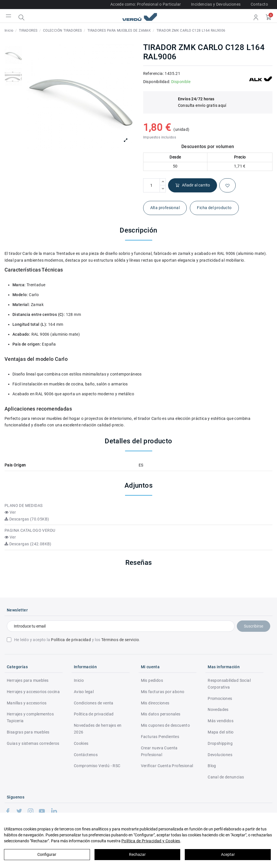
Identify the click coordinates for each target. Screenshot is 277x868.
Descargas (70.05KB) (27, 519)
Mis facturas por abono (163, 692)
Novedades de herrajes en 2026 (98, 729)
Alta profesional (165, 208)
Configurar (47, 854)
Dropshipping (220, 743)
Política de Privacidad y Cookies (151, 841)
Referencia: (153, 73)
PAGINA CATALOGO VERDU (30, 530)
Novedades (218, 709)
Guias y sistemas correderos (33, 743)
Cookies (81, 743)
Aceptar (228, 854)
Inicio (79, 680)
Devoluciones (220, 755)
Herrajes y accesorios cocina (33, 692)
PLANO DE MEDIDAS (23, 505)
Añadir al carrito (193, 185)
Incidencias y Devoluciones (216, 4)
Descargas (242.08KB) (28, 544)
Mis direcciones (155, 703)
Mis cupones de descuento (166, 725)
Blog (212, 766)
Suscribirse (254, 626)
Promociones (220, 698)
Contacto (259, 4)
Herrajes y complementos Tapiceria (30, 717)
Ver (10, 512)
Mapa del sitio (221, 732)
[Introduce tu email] (121, 626)
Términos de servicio (120, 640)
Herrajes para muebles (28, 680)
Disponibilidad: (157, 82)
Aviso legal (84, 692)
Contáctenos (86, 755)
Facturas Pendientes (160, 737)
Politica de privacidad (94, 714)
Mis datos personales (161, 714)
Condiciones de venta (94, 703)
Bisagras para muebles (28, 732)
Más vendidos (221, 721)
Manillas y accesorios (27, 703)
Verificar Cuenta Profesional (167, 766)
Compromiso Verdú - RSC (97, 766)
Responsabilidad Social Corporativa (229, 684)
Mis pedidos (152, 680)
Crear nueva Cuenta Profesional (159, 751)
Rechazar (137, 854)
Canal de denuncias (226, 777)
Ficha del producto (214, 208)
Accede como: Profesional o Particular (146, 4)
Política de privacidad (71, 640)
